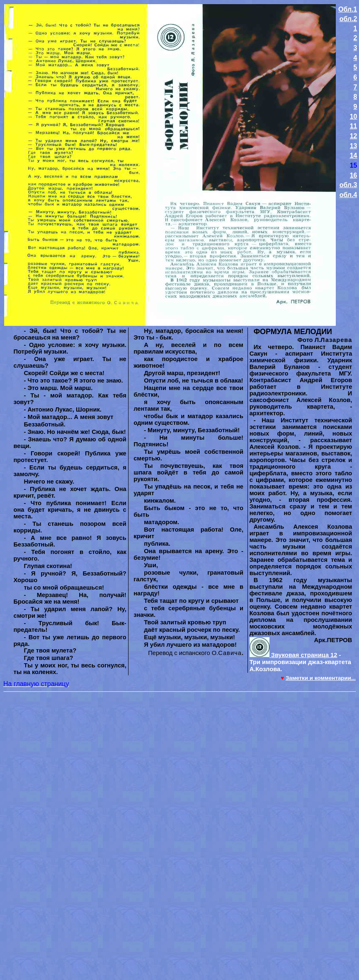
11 (354, 126)
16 (354, 175)
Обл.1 (348, 9)
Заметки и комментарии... (321, 678)
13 (354, 146)
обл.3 (348, 185)
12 (354, 136)
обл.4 (348, 195)
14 (354, 155)
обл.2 (348, 19)
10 (354, 117)
